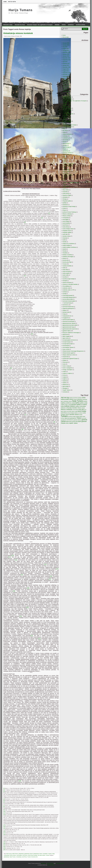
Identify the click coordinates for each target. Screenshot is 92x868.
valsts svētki (66, 275)
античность (66, 305)
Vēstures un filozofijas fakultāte (70, 284)
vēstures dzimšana (67, 283)
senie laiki (65, 234)
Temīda (65, 251)
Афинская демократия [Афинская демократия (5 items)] (70, 418)
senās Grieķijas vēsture (68, 229)
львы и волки (66, 349)
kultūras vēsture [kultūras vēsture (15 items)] (70, 406)
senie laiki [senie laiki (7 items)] (81, 409)
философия (66, 386)
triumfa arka (66, 260)
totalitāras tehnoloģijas (68, 257)
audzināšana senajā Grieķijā (69, 125)
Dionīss (65, 142)
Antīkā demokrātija (67, 110)
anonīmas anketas (81, 25)
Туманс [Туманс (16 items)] (79, 418)
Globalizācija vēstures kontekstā (18, 33)
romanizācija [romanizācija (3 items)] (75, 410)
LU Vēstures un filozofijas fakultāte (71, 182)
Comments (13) (34, 857)
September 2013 (67, 73)
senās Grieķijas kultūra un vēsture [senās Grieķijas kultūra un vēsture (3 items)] (75, 413)
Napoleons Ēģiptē (67, 195)
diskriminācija (66, 143)
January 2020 (66, 54)
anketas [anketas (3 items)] (71, 398)
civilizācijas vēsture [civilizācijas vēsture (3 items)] (68, 401)
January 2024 (66, 43)
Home (5, 2)
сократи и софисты (67, 373)
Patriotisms (65, 205)
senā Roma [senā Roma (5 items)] (64, 413)
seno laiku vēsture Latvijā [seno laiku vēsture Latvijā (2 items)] (72, 411)
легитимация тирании (68, 347)
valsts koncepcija (67, 271)
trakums (65, 258)
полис (64, 364)
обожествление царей (68, 353)
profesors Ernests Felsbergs (69, 212)
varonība (65, 277)
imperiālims (45, 854)
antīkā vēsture (15, 854)
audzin (64, 123)
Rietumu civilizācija (67, 214)
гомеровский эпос (67, 316)
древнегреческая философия (70, 325)
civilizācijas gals (67, 138)
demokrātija (66, 140)
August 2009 (66, 88)
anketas (64, 25)
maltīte (64, 188)
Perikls (64, 208)
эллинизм (65, 392)
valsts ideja (65, 270)
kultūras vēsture (67, 171)
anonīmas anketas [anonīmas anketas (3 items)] (77, 398)
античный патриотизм (68, 307)
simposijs (65, 238)
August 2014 (66, 71)
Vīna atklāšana (66, 286)
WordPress (43, 863)
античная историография (69, 301)
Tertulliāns (65, 253)
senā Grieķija (66, 221)
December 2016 (67, 67)
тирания (65, 381)
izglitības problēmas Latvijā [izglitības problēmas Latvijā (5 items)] (68, 403)
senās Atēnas (66, 227)
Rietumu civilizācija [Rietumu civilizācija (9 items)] (66, 409)
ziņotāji (64, 294)
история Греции (67, 342)
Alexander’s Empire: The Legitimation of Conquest (40, 25)
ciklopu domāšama (67, 134)
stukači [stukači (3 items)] (81, 415)
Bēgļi (64, 129)
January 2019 (66, 56)
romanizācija (6, 855)
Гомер (64, 314)
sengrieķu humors (67, 231)
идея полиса (66, 338)
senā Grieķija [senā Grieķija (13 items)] (82, 411)
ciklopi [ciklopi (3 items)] (75, 399)
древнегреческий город (68, 327)
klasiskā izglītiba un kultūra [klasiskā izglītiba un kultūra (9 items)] (79, 405)
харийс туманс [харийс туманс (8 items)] (73, 423)
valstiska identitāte (67, 266)
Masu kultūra (66, 190)
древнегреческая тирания (69, 323)
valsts (64, 268)
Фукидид (65, 388)
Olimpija (65, 199)
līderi (64, 179)
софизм (65, 377)
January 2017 (66, 65)
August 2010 (66, 78)
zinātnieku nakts (67, 288)
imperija (50, 854)
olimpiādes (65, 197)
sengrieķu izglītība (67, 232)
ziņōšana (65, 292)
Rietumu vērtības (67, 216)
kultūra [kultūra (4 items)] (63, 406)
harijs (9, 36)
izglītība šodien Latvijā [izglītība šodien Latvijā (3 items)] (66, 405)
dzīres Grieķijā (66, 147)
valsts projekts (66, 273)
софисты (65, 379)
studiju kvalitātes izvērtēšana (70, 247)
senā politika (19, 855)
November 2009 (67, 82)
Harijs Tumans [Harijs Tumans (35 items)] (78, 401)
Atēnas (64, 119)
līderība (65, 181)
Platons (65, 210)
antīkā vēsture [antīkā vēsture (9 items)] (69, 399)
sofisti (64, 240)
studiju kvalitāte (66, 245)
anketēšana (71, 25)
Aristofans (65, 116)
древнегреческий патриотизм (70, 329)
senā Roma (25, 855)
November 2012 (67, 75)
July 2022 (65, 47)
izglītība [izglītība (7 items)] (77, 403)
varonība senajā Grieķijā (68, 279)
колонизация (66, 346)
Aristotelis (65, 118)
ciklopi (64, 132)
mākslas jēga (66, 186)
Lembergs (65, 177)
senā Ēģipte (66, 219)
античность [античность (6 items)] (70, 420)
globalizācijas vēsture (38, 854)
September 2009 (67, 86)
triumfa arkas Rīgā (67, 262)
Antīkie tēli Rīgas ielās (68, 114)
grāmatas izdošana (67, 153)
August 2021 (66, 49)
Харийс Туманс (66, 390)
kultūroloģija (66, 173)
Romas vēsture (13, 855)
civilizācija (65, 136)
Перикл (65, 360)
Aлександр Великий (68, 127)
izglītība (65, 162)
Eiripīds (65, 149)
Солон (64, 375)
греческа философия (68, 320)
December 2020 (67, 52)
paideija (65, 203)
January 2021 (66, 51)
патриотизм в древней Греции (70, 359)
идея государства (67, 336)
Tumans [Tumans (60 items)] (64, 416)
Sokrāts (65, 242)
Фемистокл (65, 385)
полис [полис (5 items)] (67, 423)
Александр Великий (68, 296)
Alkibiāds (57, 25)
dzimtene (65, 145)
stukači (64, 249)
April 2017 (65, 62)
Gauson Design (51, 865)
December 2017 (67, 58)
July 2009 (65, 89)
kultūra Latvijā (66, 169)
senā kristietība (66, 223)
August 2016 (66, 69)
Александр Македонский (69, 297)
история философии (68, 344)
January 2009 (66, 91)
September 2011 (67, 76)
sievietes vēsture (67, 236)
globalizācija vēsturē (29, 854)
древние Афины (67, 331)
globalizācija (21, 854)
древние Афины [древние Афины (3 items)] (77, 420)
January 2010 (66, 80)
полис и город (66, 366)
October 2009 (66, 84)
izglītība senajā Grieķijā (68, 164)
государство (66, 318)
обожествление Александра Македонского (73, 351)
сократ (64, 372)
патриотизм (66, 357)
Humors (65, 160)
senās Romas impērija (32, 855)
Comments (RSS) (60, 863)
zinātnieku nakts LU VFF (69, 290)
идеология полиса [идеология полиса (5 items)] (71, 421)
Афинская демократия (68, 308)
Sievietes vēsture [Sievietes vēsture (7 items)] (74, 415)
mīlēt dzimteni (66, 194)
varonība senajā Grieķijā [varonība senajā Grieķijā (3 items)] (73, 416)
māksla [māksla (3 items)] (83, 408)
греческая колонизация (68, 321)
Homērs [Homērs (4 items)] (85, 401)
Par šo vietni (12, 2)
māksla (64, 184)
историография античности (69, 340)
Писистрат (65, 362)
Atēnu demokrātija (67, 121)
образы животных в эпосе (69, 355)
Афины (65, 310)
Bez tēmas (65, 130)
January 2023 (66, 45)
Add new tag (9, 854)
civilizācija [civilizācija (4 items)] (79, 399)
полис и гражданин (67, 368)
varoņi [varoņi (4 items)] (81, 416)
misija (53, 854)
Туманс (65, 383)
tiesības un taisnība (67, 255)
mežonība (65, 192)
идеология (65, 334)
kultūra (64, 168)
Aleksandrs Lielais (8, 25)
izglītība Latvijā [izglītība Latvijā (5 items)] (83, 403)
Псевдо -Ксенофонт (68, 370)
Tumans (48, 855)
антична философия (68, 299)
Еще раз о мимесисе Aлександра (71, 333)
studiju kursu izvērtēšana (69, 244)
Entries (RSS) (50, 863)
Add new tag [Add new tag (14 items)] (65, 398)
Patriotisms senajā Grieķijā (69, 207)
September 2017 (67, 60)
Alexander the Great (20, 25)
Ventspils (65, 281)
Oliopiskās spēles (67, 201)
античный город (68, 303)
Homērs (65, 158)
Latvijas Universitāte (68, 175)
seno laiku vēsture (41, 855)
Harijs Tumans (21, 10)
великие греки (66, 312)
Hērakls (65, 156)
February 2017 (66, 63)
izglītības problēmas (68, 166)
